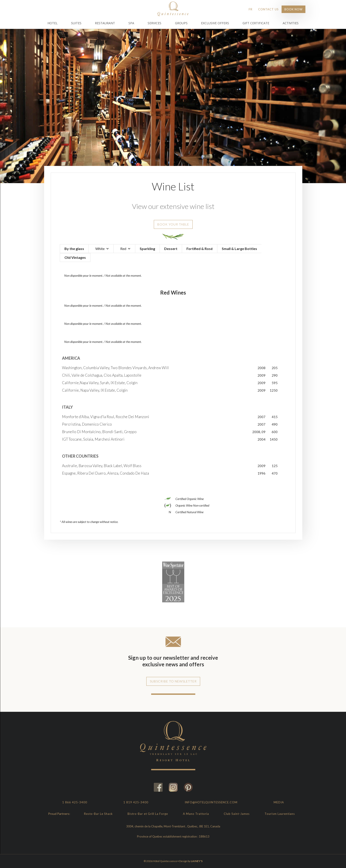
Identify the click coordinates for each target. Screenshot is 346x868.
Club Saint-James (237, 814)
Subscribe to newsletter (173, 681)
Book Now (293, 9)
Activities (291, 23)
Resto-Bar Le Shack (98, 814)
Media (279, 802)
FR (251, 9)
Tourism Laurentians (280, 814)
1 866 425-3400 (75, 802)
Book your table (173, 224)
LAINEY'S (197, 861)
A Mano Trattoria (196, 814)
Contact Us (268, 9)
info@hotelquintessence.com (211, 802)
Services (154, 23)
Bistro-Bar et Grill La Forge (148, 814)
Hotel (53, 23)
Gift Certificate (256, 23)
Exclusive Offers (215, 23)
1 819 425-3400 (136, 802)
